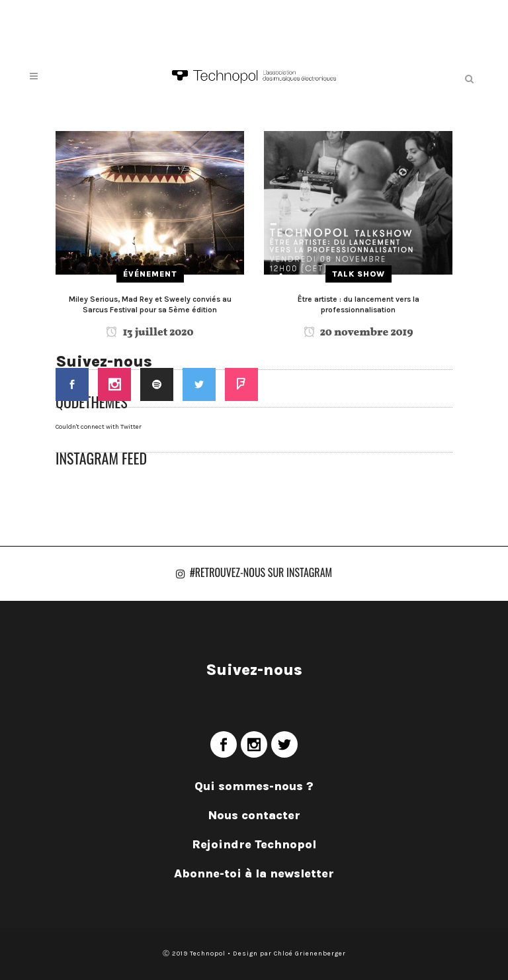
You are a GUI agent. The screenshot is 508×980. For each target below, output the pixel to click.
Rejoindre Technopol (254, 844)
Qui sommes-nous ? (254, 786)
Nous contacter (254, 815)
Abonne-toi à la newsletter (254, 873)
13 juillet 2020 (149, 333)
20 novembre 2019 (359, 333)
